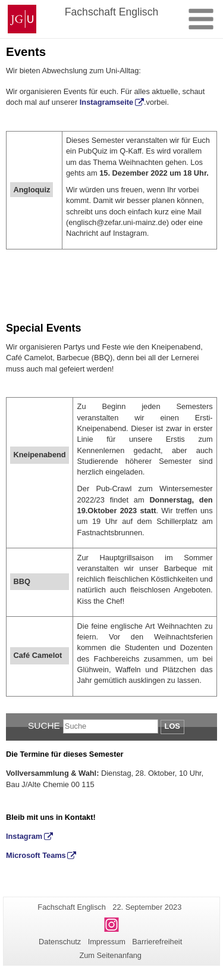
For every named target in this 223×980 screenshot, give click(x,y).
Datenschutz (60, 942)
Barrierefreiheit (157, 942)
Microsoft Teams (36, 855)
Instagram (24, 836)
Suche (44, 725)
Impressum (107, 942)
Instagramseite (106, 102)
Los (172, 726)
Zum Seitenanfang (110, 955)
